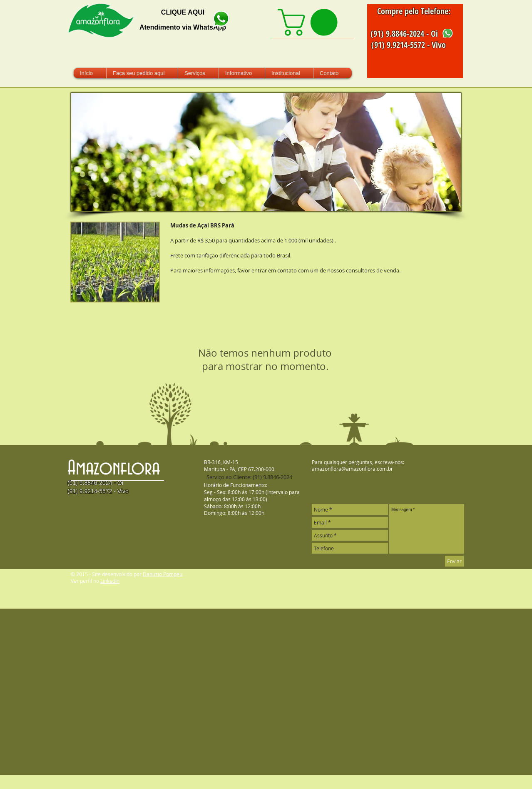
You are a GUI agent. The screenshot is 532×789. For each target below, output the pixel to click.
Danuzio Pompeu (163, 574)
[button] (115, 262)
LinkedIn (110, 581)
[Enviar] (454, 561)
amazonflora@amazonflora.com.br (352, 469)
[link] (311, 22)
